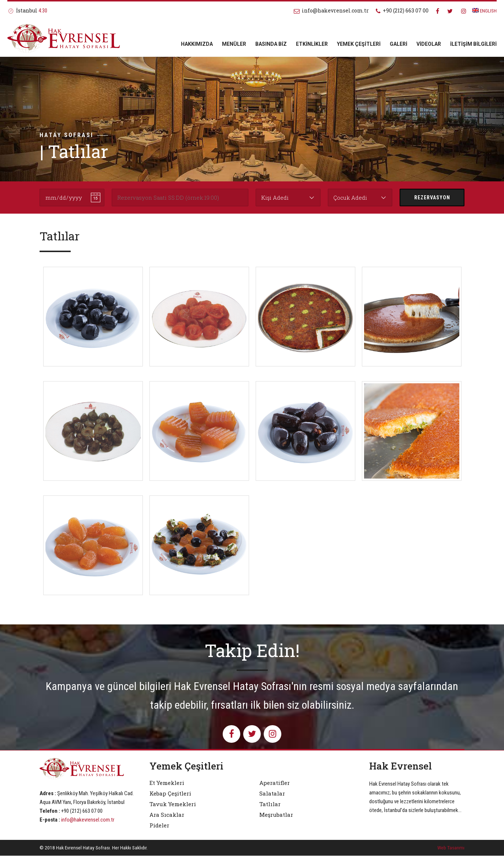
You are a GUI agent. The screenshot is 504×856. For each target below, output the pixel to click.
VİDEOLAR (429, 44)
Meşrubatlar (276, 815)
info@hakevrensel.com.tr (88, 820)
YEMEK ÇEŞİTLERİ (359, 44)
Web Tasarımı (451, 848)
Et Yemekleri (167, 783)
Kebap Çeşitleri (170, 794)
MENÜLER (234, 44)
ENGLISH (484, 11)
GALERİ (399, 44)
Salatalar (272, 794)
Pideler (159, 826)
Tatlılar (270, 804)
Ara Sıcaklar (167, 815)
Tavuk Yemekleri (173, 804)
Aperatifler (275, 783)
